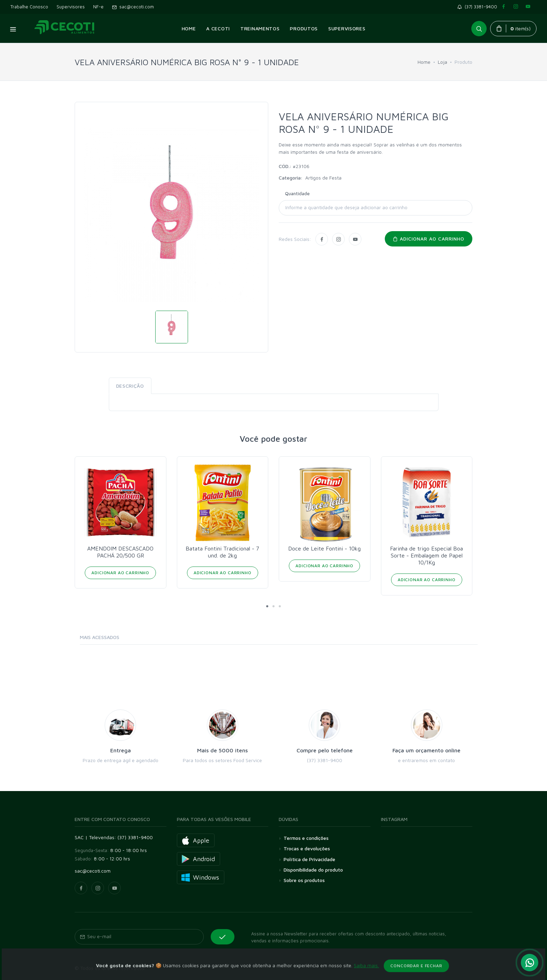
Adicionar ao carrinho (429, 239)
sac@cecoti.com (133, 7)
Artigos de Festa (323, 178)
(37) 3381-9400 (479, 7)
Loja (443, 62)
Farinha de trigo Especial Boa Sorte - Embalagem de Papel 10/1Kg (426, 555)
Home (424, 62)
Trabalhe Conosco (29, 7)
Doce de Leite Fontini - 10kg (324, 548)
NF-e (98, 7)
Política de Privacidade (309, 859)
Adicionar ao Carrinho (120, 573)
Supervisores (71, 7)
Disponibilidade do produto (313, 870)
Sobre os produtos (304, 880)
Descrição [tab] (130, 386)
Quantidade (297, 193)
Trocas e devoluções (307, 848)
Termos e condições (306, 838)
